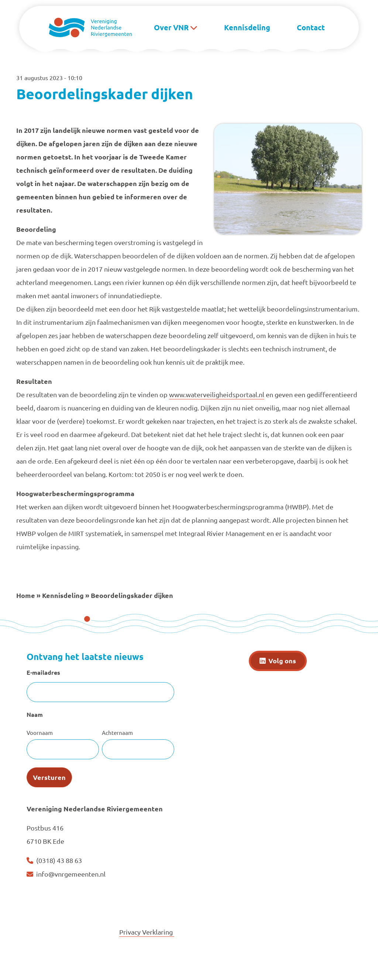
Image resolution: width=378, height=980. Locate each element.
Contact (311, 27)
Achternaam (117, 733)
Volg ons (282, 661)
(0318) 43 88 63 (59, 860)
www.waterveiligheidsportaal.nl (217, 394)
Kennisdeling (247, 27)
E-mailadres (43, 672)
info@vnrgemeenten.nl (71, 874)
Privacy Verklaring (147, 932)
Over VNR (171, 27)
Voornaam (40, 733)
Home (26, 595)
